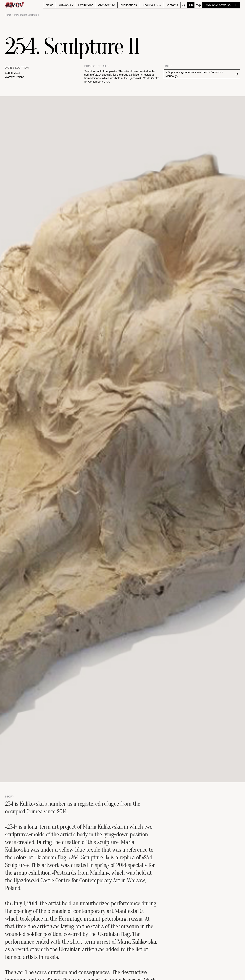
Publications (128, 5)
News (49, 5)
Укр (198, 5)
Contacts (172, 5)
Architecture (107, 5)
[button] (66, 5)
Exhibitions (86, 5)
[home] (24, 5)
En (191, 5)
